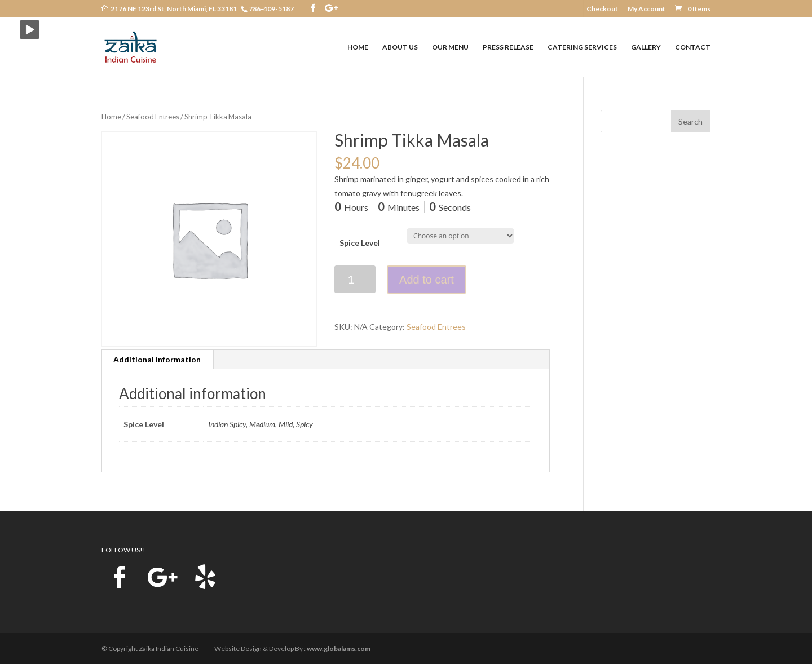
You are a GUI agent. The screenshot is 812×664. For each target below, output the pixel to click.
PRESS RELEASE (508, 47)
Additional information (157, 359)
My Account (646, 9)
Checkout (602, 9)
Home (111, 117)
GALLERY (646, 47)
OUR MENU (450, 47)
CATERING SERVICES (582, 47)
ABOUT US (400, 47)
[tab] (157, 360)
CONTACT (693, 47)
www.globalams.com (339, 648)
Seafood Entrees (153, 117)
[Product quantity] (355, 279)
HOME (358, 47)
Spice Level (360, 243)
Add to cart (427, 280)
